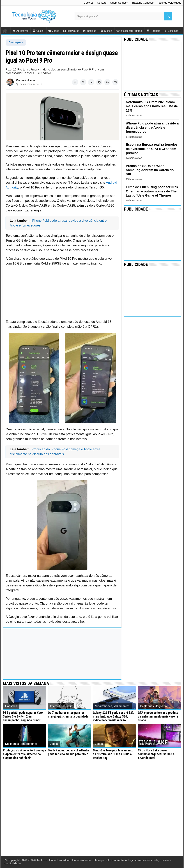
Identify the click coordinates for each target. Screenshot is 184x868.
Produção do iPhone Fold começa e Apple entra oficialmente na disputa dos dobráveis (24, 754)
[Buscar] (168, 16)
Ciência (106, 31)
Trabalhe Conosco (143, 3)
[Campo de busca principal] (123, 16)
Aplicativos (20, 31)
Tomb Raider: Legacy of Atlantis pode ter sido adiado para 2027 (69, 752)
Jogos (54, 31)
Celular (38, 31)
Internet (55, 706)
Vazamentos (122, 706)
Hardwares (71, 31)
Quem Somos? (119, 3)
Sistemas (171, 31)
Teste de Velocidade (169, 3)
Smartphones (104, 706)
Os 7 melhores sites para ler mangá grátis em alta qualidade (68, 714)
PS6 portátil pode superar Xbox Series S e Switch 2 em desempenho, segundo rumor (23, 716)
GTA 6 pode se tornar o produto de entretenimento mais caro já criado (158, 716)
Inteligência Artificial (129, 31)
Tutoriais (153, 31)
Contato (102, 3)
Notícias (90, 31)
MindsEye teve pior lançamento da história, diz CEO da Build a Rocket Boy (113, 754)
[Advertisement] (62, 292)
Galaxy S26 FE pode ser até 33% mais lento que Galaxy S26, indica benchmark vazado (113, 716)
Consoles (11, 706)
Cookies (89, 3)
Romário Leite (25, 80)
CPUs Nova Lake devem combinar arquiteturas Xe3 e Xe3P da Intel (156, 754)
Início (6, 31)
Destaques (16, 42)
